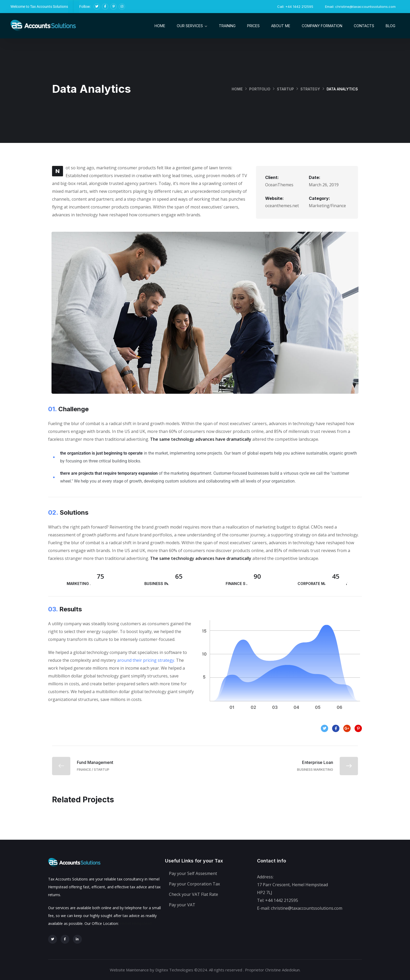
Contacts (364, 26)
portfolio (259, 89)
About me (281, 26)
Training (227, 26)
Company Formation (322, 26)
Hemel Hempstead (136, 923)
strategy (310, 89)
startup (285, 89)
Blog (391, 26)
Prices (253, 26)
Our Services (190, 26)
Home (160, 26)
